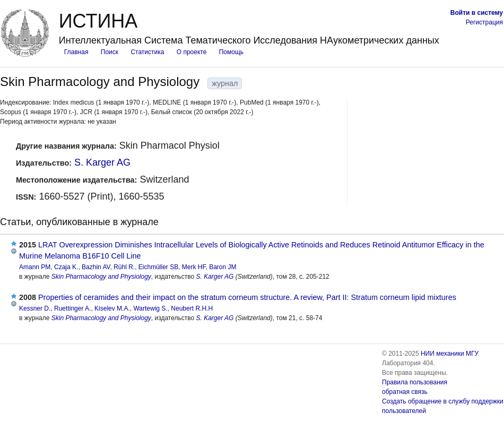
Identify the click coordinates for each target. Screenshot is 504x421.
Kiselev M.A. (112, 308)
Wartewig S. (150, 308)
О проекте (192, 52)
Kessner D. (35, 308)
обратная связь (405, 392)
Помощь (231, 52)
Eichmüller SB (158, 267)
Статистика (147, 52)
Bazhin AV (96, 267)
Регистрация (484, 22)
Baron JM (223, 267)
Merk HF (194, 267)
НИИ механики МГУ (449, 354)
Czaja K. (66, 267)
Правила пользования (415, 382)
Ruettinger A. (72, 308)
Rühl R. (124, 267)
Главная (76, 52)
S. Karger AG (102, 162)
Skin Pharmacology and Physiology (101, 277)
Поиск (110, 52)
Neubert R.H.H (192, 308)
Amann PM (35, 267)
